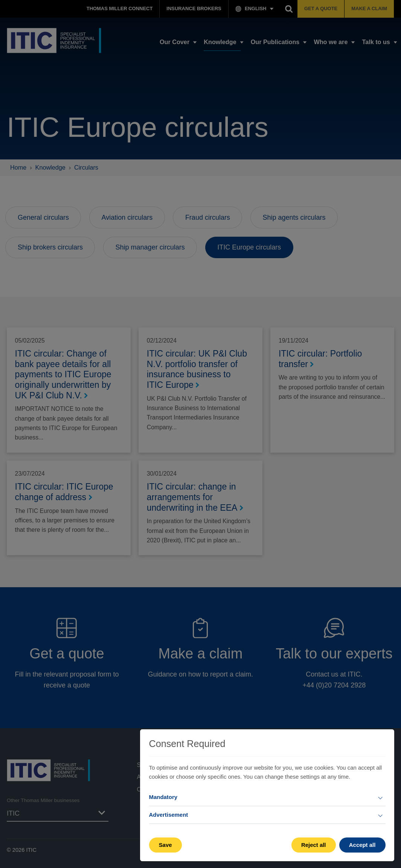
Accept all (362, 845)
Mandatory (163, 797)
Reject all (314, 845)
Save (165, 845)
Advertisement (169, 815)
